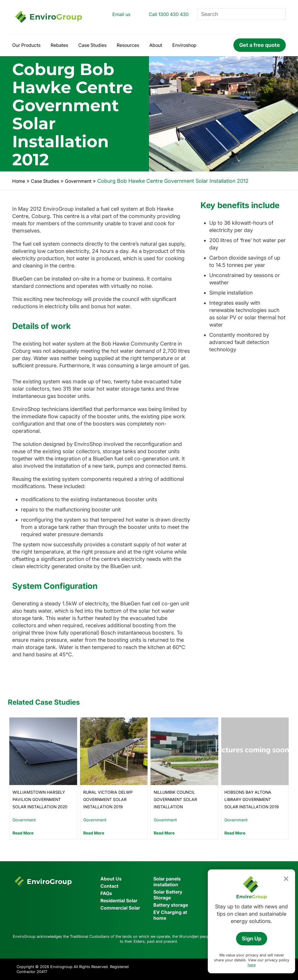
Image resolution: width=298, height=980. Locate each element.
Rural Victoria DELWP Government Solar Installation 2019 (108, 799)
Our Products (26, 45)
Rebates (59, 45)
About (156, 45)
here (252, 965)
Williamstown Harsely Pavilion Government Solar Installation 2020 (40, 799)
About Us (111, 879)
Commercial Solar (120, 908)
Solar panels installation (167, 882)
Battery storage (171, 905)
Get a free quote (260, 45)
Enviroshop (184, 45)
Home (19, 181)
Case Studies (92, 45)
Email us (121, 14)
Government (78, 181)
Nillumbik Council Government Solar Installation (175, 799)
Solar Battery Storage (168, 895)
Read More (23, 833)
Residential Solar (119, 901)
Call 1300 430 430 (169, 14)
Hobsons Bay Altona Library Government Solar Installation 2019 (252, 799)
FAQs (106, 893)
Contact (109, 886)
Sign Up (252, 939)
